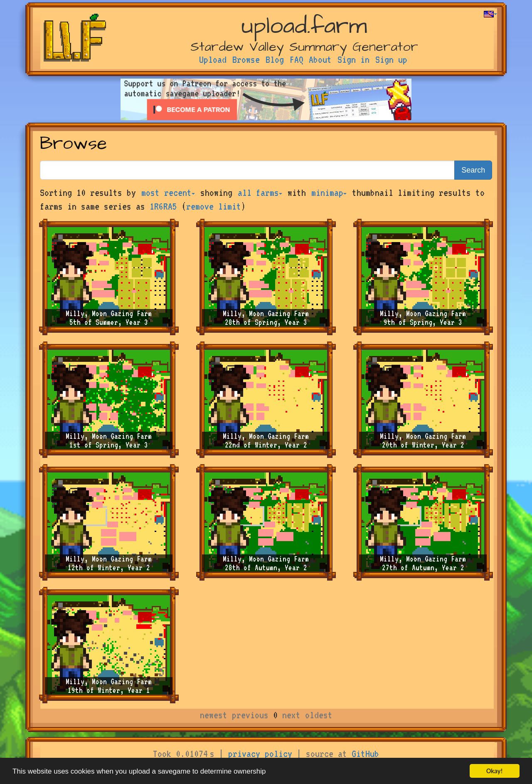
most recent (168, 193)
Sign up (391, 59)
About (320, 59)
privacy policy (260, 754)
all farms (260, 193)
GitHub (365, 754)
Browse (246, 59)
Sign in (353, 59)
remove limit (214, 206)
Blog (275, 59)
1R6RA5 (163, 206)
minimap (329, 193)
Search (473, 170)
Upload (213, 59)
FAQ (297, 59)
